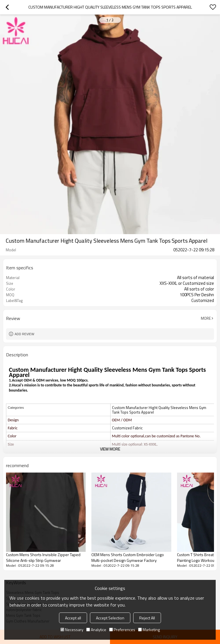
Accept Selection (110, 618)
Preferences (122, 630)
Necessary (72, 630)
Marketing (149, 630)
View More (110, 449)
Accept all (73, 618)
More (206, 318)
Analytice (96, 630)
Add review (24, 334)
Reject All (147, 618)
